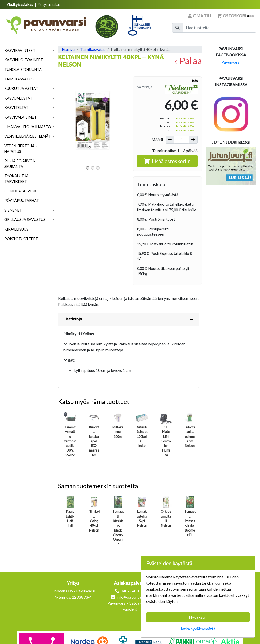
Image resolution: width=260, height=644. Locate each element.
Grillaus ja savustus (25, 220)
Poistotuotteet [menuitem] (21, 239)
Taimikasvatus (19, 79)
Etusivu (68, 49)
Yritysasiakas (49, 4)
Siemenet (13, 210)
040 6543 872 (133, 591)
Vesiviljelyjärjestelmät (28, 136)
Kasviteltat (16, 108)
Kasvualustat (18, 98)
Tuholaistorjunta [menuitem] (23, 69)
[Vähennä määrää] (170, 140)
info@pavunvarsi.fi (133, 597)
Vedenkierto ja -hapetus (21, 149)
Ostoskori (235, 16)
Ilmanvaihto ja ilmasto (28, 127)
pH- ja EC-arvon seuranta (20, 164)
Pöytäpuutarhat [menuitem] (22, 200)
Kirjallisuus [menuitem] (16, 229)
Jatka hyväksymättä (198, 629)
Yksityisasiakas (20, 4)
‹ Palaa (188, 61)
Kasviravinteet (20, 50)
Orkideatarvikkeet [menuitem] (24, 191)
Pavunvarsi (231, 62)
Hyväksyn (198, 617)
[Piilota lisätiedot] (192, 319)
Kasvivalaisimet (20, 117)
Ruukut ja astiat (21, 88)
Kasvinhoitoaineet (24, 60)
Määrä (157, 140)
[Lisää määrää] (193, 140)
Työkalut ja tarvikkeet (17, 179)
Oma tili (200, 16)
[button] (53, 51)
